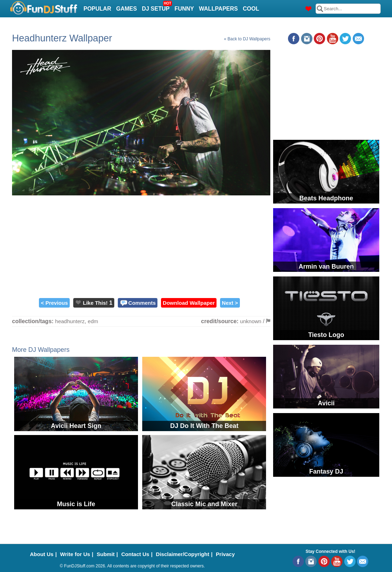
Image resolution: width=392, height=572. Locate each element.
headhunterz (70, 321)
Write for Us (75, 554)
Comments (142, 303)
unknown (251, 321)
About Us (42, 554)
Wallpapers (218, 9)
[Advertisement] (141, 245)
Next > (230, 303)
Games (126, 9)
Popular (97, 9)
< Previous (54, 303)
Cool (251, 9)
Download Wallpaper (189, 303)
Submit (106, 554)
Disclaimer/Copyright (183, 554)
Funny (184, 9)
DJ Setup (157, 7)
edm (93, 321)
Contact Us (135, 554)
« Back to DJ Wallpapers (247, 39)
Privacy (225, 554)
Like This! (95, 303)
